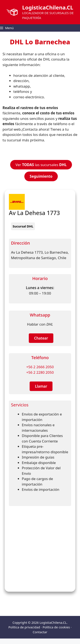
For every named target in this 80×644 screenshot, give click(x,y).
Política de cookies (56, 627)
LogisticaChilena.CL (48, 7)
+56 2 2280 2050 (40, 372)
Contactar (40, 632)
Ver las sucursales (41, 165)
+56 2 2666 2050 (40, 367)
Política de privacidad (24, 627)
